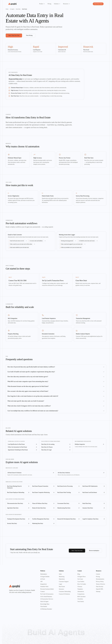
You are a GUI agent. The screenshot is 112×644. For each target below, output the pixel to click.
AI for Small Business (46, 597)
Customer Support (64, 582)
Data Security (100, 586)
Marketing (62, 577)
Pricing (98, 577)
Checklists (80, 599)
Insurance (61, 589)
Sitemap (98, 591)
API (41, 582)
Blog (79, 574)
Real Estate (62, 586)
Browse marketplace (94, 551)
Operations (62, 579)
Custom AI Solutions (64, 594)
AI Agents (12, 9)
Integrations (43, 584)
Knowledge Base (45, 604)
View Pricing (29, 35)
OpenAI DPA (100, 589)
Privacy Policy (100, 582)
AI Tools (43, 579)
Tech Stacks (81, 601)
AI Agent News (82, 577)
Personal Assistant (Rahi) (47, 589)
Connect (43, 591)
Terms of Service (100, 584)
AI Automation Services (47, 599)
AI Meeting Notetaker (46, 609)
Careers (98, 574)
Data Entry (18, 9)
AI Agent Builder (45, 577)
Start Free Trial (98, 4)
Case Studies (81, 582)
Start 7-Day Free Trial (14, 35)
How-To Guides (82, 584)
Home (7, 9)
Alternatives (81, 591)
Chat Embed (44, 606)
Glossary (80, 586)
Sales (60, 574)
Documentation (100, 579)
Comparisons (81, 594)
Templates (80, 589)
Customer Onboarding (65, 591)
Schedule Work (44, 586)
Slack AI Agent (44, 601)
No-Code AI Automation (47, 594)
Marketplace (44, 574)
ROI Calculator (81, 597)
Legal (60, 584)
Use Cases (80, 579)
